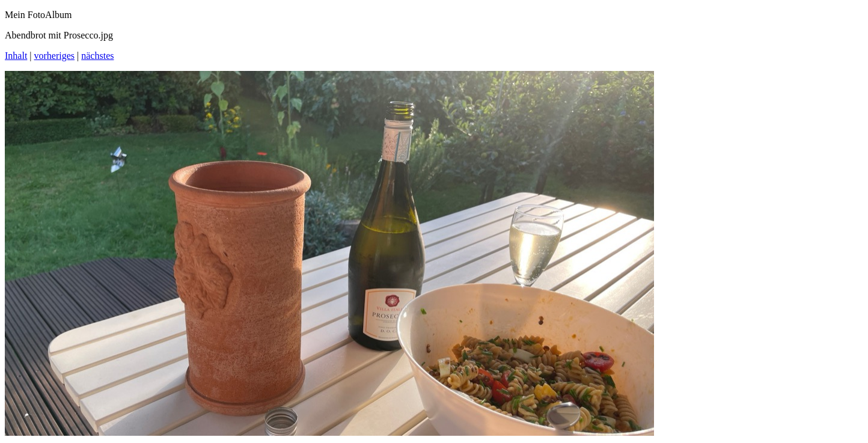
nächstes (97, 56)
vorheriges (55, 56)
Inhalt (16, 56)
